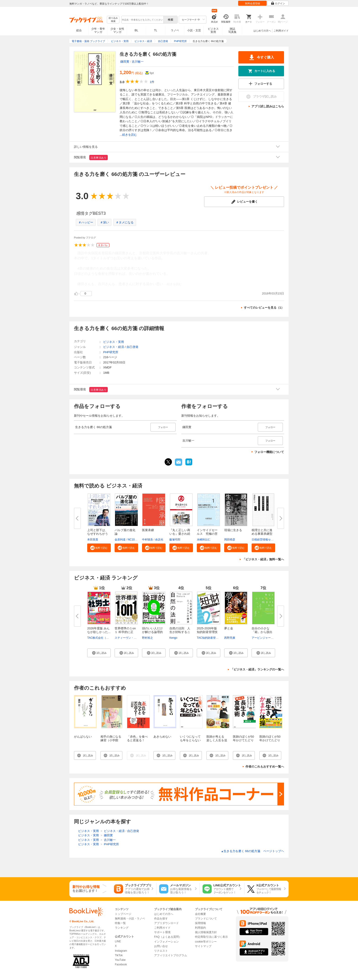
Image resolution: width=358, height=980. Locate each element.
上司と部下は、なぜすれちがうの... (98, 534)
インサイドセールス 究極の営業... (207, 534)
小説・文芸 (194, 30)
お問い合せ (161, 946)
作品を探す (161, 919)
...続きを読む (128, 135)
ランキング (122, 928)
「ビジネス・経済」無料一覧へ (263, 559)
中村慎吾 (147, 540)
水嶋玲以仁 (204, 540)
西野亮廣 (230, 638)
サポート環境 (162, 932)
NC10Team (134, 540)
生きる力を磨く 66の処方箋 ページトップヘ (253, 851)
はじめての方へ (262, 31)
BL (137, 30)
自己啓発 (132, 347)
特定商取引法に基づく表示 (211, 937)
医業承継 (148, 530)
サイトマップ (203, 946)
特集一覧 (120, 923)
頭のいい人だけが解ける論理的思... (152, 632)
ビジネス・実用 (114, 342)
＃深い (104, 222)
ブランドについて (206, 919)
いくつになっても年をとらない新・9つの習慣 (190, 740)
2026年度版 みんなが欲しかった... (99, 630)
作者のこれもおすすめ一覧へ (265, 767)
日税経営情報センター (265, 540)
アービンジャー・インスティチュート (275, 638)
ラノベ (175, 30)
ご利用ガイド (281, 31)
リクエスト (161, 951)
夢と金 (229, 628)
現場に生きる (233, 530)
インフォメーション (166, 942)
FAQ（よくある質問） (168, 937)
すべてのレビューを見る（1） (264, 308)
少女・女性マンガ (117, 30)
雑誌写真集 (232, 30)
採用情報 (200, 923)
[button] (99, 548)
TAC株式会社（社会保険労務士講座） (110, 638)
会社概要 (200, 914)
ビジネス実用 (213, 30)
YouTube (120, 960)
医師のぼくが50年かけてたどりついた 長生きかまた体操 (270, 742)
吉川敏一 (138, 62)
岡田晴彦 (230, 540)
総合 (79, 30)
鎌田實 (125, 62)
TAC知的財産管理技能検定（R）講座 (220, 638)
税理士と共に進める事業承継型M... (262, 534)
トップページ (123, 914)
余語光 (159, 540)
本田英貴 (93, 540)
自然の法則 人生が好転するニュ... (180, 632)
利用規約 (200, 928)
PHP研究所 (111, 352)
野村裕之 (147, 638)
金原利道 (120, 540)
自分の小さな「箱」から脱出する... (262, 632)
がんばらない (83, 737)
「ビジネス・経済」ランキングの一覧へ (257, 669)
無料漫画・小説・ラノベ (130, 919)
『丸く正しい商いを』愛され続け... (180, 534)
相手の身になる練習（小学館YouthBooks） (111, 740)
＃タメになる (125, 222)
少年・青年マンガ (98, 30)
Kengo (173, 638)
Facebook (121, 964)
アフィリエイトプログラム (171, 955)
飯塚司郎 (175, 540)
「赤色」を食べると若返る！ (137, 738)
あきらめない (162, 737)
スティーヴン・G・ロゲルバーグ (135, 638)
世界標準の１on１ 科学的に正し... (125, 632)
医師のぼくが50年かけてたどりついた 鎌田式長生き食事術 (243, 742)
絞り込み (113, 20)
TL (155, 30)
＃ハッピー (86, 222)
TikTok (119, 955)
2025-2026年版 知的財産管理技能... (207, 632)
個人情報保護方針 (206, 932)
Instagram (121, 951)
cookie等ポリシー (206, 942)
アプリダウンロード (166, 923)
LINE (118, 941)
